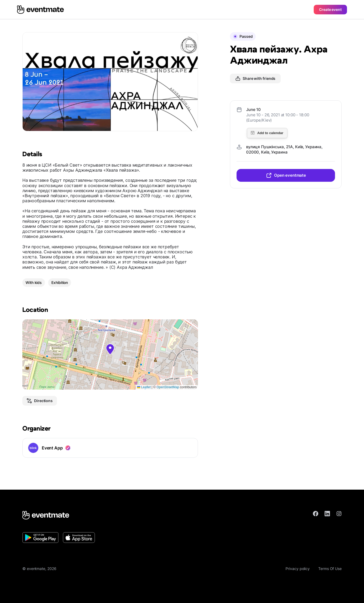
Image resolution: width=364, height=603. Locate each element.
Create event (330, 9)
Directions (40, 401)
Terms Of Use (330, 569)
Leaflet (144, 387)
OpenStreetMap (168, 387)
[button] (110, 349)
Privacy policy (298, 569)
